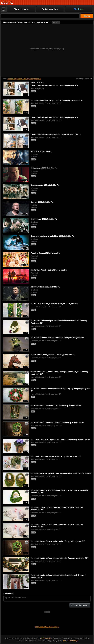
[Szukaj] (40, 16)
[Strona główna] (7, 3)
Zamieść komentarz (80, 605)
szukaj (87, 16)
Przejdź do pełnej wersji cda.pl (47, 627)
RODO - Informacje (70, 641)
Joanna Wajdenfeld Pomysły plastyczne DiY (24, 79)
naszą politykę (46, 638)
